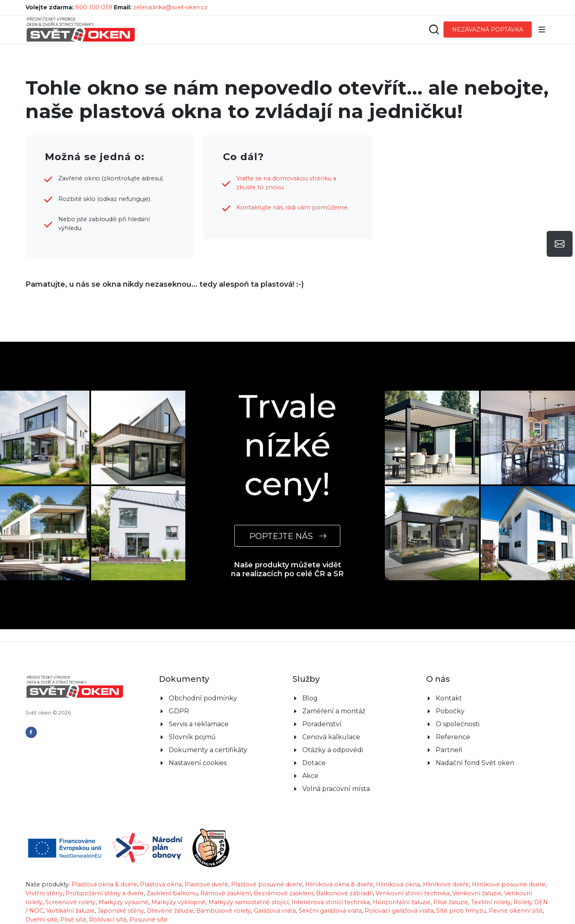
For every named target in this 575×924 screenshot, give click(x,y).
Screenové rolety (70, 902)
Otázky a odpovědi (333, 750)
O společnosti (458, 724)
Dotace (314, 763)
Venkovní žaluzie (477, 893)
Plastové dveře (206, 884)
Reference (453, 737)
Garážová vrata (275, 911)
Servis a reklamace (199, 724)
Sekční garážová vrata (330, 911)
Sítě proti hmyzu (461, 911)
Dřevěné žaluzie (170, 911)
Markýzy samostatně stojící (248, 902)
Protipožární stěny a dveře (105, 893)
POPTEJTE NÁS (287, 536)
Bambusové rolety (224, 911)
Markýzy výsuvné (123, 902)
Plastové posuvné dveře (267, 884)
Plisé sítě (73, 920)
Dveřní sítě (41, 920)
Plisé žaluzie (451, 902)
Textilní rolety (491, 902)
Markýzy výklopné (178, 902)
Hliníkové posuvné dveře (509, 884)
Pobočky (450, 711)
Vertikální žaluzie (70, 911)
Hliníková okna (398, 884)
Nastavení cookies (198, 763)
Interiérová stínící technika (331, 902)
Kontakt (449, 698)
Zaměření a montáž (334, 711)
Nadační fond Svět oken (475, 763)
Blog (310, 698)
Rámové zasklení (226, 893)
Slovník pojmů (192, 737)
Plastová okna (161, 884)
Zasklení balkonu (172, 893)
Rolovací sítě (108, 920)
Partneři (449, 750)
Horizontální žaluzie (402, 902)
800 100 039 (94, 7)
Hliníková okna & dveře (339, 884)
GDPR (179, 711)
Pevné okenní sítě (516, 911)
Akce (310, 776)
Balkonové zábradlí (344, 893)
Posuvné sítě (149, 920)
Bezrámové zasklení (283, 893)
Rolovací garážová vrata (399, 911)
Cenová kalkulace (331, 737)
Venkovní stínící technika (413, 893)
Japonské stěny (121, 911)
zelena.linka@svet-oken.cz (170, 7)
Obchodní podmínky (203, 698)
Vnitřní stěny (44, 893)
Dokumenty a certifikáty (208, 750)
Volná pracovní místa (336, 789)
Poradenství (322, 724)
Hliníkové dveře (446, 884)
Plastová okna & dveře (104, 884)
